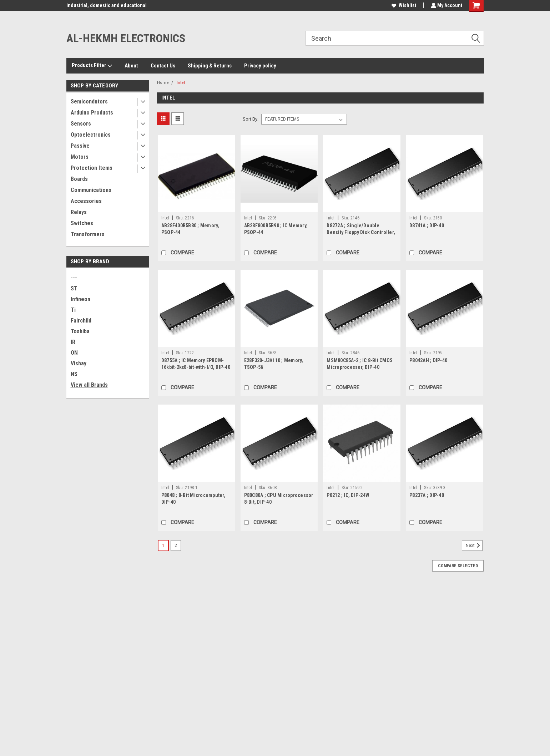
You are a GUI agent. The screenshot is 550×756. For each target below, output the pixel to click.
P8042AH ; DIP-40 (428, 360)
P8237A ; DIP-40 (427, 495)
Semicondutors (89, 102)
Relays (79, 212)
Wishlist (403, 5)
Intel (181, 83)
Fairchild (81, 321)
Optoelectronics (91, 135)
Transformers (88, 234)
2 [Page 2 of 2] (176, 546)
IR (73, 342)
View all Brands (89, 385)
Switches (82, 223)
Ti (73, 310)
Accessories (86, 201)
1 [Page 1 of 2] (163, 546)
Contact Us (163, 66)
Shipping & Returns (210, 66)
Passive (80, 146)
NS (74, 374)
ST (74, 288)
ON (74, 353)
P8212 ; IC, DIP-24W (348, 495)
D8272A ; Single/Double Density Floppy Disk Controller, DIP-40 (361, 232)
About (131, 66)
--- (74, 278)
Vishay (79, 363)
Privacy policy (260, 66)
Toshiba (80, 331)
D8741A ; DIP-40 (427, 225)
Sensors (81, 124)
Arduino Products (92, 113)
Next (474, 546)
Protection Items (92, 168)
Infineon (80, 299)
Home (163, 83)
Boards (79, 179)
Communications (91, 190)
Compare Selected (458, 566)
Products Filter (92, 66)
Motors (80, 157)
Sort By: (251, 119)
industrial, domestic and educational (107, 5)
